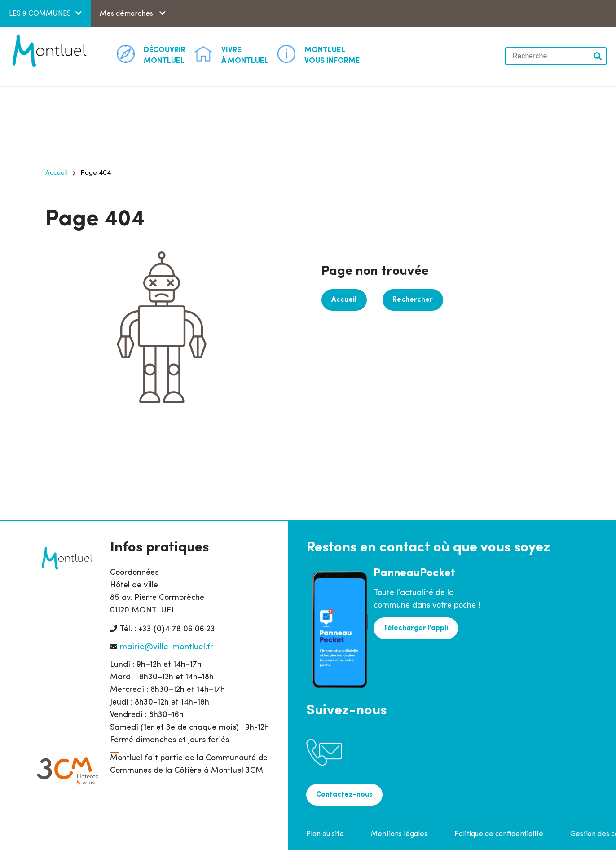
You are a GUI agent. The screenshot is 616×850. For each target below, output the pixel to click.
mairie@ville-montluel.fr (167, 647)
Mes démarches (127, 14)
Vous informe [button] (332, 55)
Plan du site (325, 834)
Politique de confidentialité (499, 834)
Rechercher (412, 300)
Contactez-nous (344, 795)
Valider (598, 56)
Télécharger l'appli (416, 628)
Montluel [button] (165, 55)
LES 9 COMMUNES (40, 14)
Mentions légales (399, 834)
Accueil (57, 173)
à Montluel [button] (245, 55)
